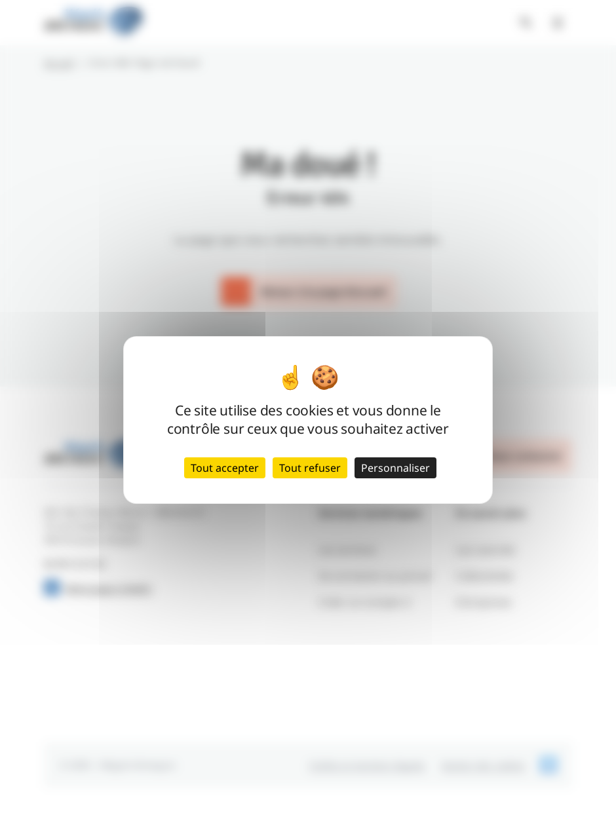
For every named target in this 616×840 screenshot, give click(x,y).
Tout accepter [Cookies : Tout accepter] (225, 468)
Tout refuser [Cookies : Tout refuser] (310, 468)
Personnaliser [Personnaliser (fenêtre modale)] (395, 468)
